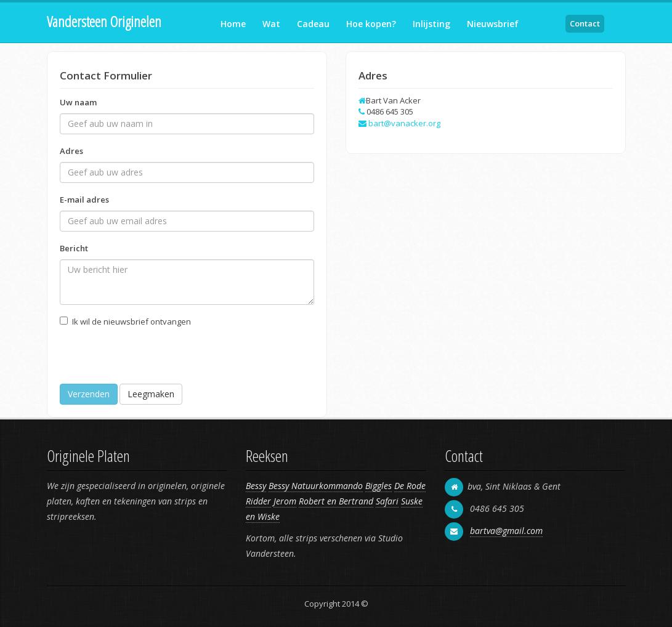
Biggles (379, 486)
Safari (387, 501)
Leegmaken (151, 394)
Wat (271, 24)
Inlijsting (431, 24)
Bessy (256, 486)
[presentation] (153, 360)
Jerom (285, 501)
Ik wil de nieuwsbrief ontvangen (132, 322)
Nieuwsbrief (493, 24)
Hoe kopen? (371, 24)
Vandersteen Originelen (104, 21)
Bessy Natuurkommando (316, 486)
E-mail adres (84, 200)
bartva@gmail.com (506, 531)
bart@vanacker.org (404, 123)
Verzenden (89, 394)
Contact (585, 23)
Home (233, 24)
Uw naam (78, 102)
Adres (71, 151)
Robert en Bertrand (336, 501)
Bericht (74, 248)
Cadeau (313, 24)
